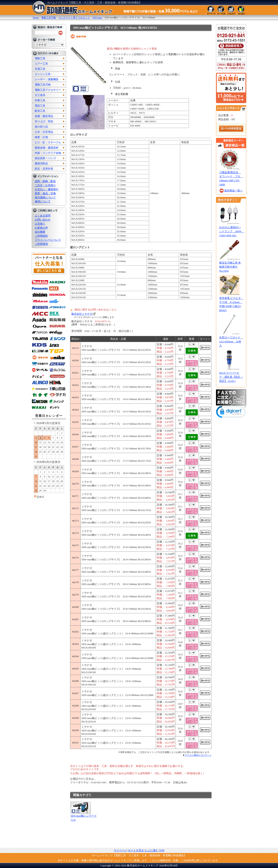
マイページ (120, 850)
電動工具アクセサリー (48, 90)
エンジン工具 (43, 74)
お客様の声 (41, 228)
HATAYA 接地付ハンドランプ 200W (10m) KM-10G (232, 231)
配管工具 (40, 111)
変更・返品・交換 (45, 193)
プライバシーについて (48, 240)
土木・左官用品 (44, 132)
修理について (43, 201)
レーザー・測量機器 (47, 79)
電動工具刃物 (43, 85)
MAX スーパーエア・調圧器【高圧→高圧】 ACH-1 (231, 377)
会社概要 (40, 232)
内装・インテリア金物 (48, 153)
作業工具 (40, 100)
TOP (162, 850)
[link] (231, 413)
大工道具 (40, 95)
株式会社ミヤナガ (82, 314)
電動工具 (40, 58)
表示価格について (45, 197)
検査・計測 (41, 137)
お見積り (40, 224)
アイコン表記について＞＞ (198, 755)
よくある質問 (43, 216)
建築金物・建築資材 (47, 148)
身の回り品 (41, 127)
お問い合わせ (43, 220)
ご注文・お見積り (45, 185)
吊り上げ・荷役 (44, 121)
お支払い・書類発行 (47, 189)
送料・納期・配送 (45, 181)
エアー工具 (41, 64)
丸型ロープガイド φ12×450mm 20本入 (231, 342)
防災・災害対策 (44, 169)
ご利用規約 (41, 236)
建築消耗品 (41, 163)
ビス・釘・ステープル (48, 142)
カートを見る (136, 850)
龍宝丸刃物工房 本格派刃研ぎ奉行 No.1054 (230, 267)
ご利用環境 (41, 244)
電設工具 (40, 106)
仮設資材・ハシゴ (45, 158)
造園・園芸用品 (44, 116)
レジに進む (152, 850)
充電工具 (40, 69)
